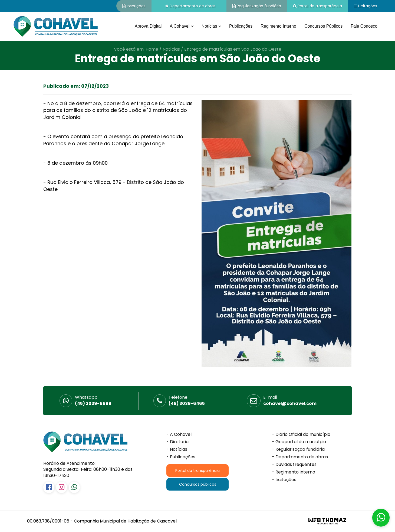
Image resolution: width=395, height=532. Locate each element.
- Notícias (177, 449)
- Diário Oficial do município (301, 434)
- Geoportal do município (299, 442)
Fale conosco (364, 26)
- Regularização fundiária (298, 449)
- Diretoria (177, 442)
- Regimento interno (294, 472)
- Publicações (181, 457)
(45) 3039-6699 (93, 400)
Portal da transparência (317, 6)
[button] (381, 518)
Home (152, 49)
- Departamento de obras (300, 457)
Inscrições (134, 6)
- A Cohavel (179, 434)
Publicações (241, 26)
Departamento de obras (190, 6)
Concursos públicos (323, 26)
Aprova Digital (148, 26)
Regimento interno (278, 26)
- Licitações (284, 480)
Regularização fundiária (257, 6)
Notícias (171, 49)
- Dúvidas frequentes (294, 465)
